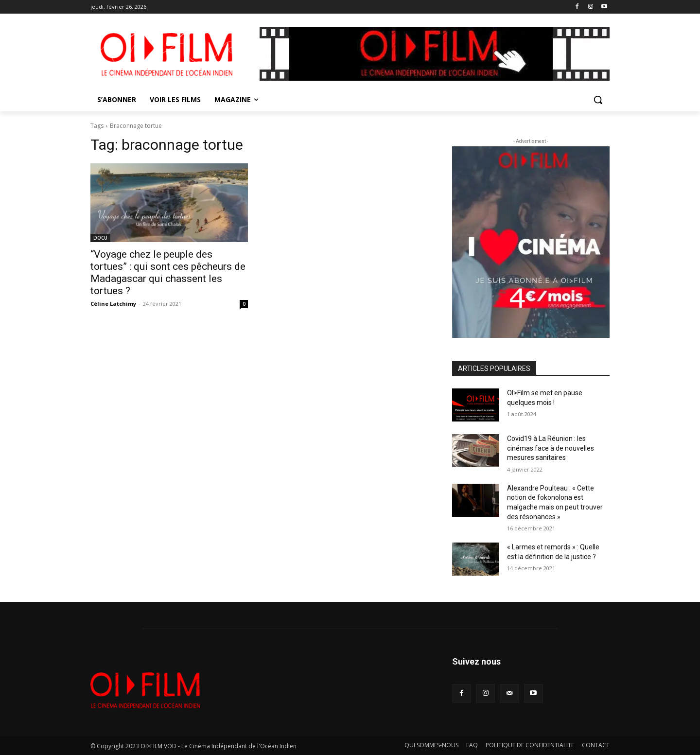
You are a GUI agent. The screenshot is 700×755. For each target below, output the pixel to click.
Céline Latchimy (113, 304)
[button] (598, 100)
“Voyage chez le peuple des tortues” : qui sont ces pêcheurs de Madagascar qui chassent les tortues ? (168, 272)
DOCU (100, 238)
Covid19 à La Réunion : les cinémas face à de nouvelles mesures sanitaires (551, 448)
